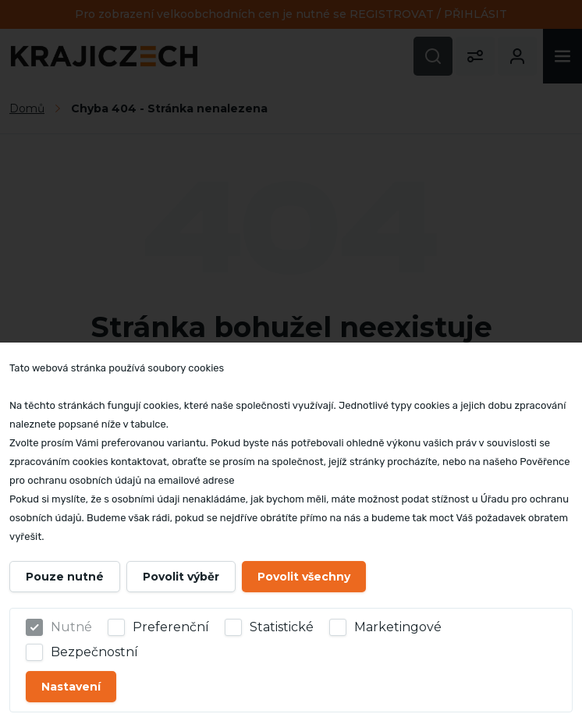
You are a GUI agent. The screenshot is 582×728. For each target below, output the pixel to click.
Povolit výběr (181, 577)
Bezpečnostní (94, 652)
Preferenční (171, 627)
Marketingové (398, 627)
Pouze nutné (65, 577)
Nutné (71, 627)
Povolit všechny (304, 577)
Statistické (282, 627)
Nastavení (71, 687)
